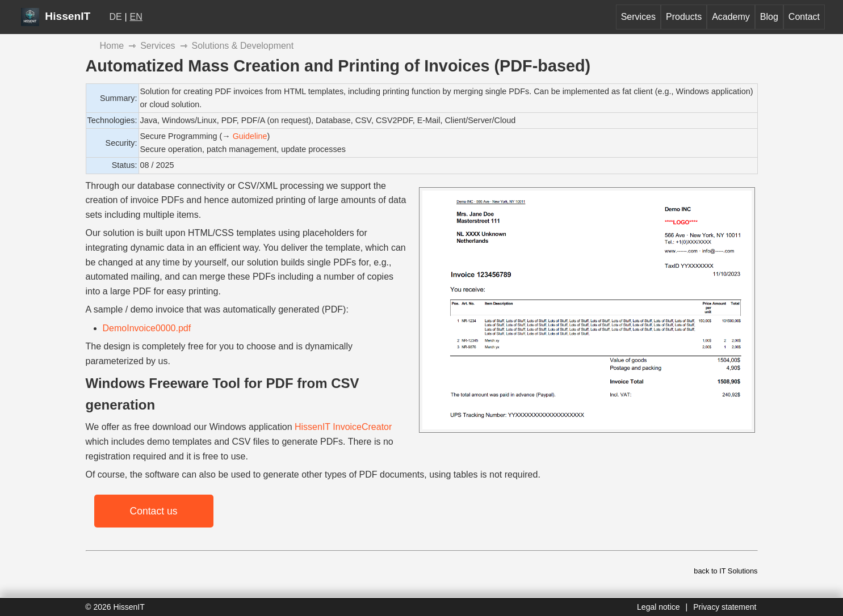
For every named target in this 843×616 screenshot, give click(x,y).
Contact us (153, 511)
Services (638, 17)
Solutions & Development (243, 46)
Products (684, 17)
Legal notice (659, 607)
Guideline (250, 136)
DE (116, 17)
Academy (731, 17)
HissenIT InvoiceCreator (343, 427)
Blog (769, 17)
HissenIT (56, 16)
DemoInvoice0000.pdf (147, 328)
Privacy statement (725, 607)
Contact (804, 17)
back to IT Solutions (725, 571)
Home (112, 46)
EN (136, 17)
